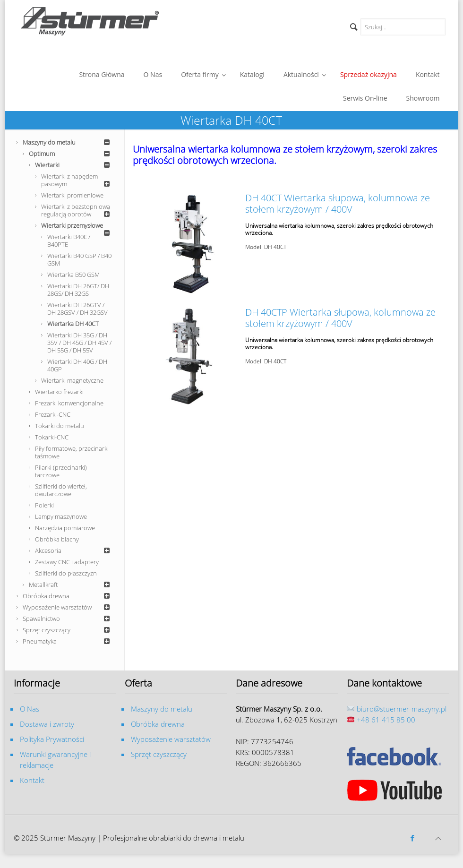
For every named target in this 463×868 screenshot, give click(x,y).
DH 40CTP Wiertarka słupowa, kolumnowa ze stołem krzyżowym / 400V (340, 318)
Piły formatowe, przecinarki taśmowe (72, 452)
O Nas (30, 709)
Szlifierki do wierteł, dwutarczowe (61, 490)
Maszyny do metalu (68, 142)
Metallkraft (71, 584)
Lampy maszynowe (61, 516)
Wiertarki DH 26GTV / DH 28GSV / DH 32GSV (77, 309)
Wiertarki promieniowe (72, 195)
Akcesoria (74, 550)
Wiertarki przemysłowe (77, 226)
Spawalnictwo (68, 619)
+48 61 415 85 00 (386, 720)
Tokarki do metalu (60, 426)
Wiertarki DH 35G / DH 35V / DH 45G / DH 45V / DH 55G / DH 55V (79, 343)
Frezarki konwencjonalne (69, 403)
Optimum (71, 154)
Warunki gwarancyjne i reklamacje (55, 760)
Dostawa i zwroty (47, 724)
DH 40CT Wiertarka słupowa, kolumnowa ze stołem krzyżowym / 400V (338, 203)
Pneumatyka (68, 641)
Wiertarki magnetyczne (72, 380)
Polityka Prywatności (52, 739)
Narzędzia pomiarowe (65, 528)
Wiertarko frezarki (59, 392)
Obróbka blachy (57, 539)
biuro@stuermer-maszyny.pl (402, 709)
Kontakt (32, 780)
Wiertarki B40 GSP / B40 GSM (79, 259)
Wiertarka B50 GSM (73, 275)
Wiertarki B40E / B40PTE (69, 241)
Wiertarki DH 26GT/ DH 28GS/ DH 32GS (78, 290)
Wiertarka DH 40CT (73, 324)
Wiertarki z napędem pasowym (77, 180)
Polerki (44, 505)
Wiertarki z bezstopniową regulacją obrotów (77, 210)
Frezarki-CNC (53, 414)
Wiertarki (74, 165)
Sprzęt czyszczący (68, 630)
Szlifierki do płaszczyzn (66, 573)
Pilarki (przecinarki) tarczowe (61, 471)
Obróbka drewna (68, 596)
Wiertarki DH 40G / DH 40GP (77, 365)
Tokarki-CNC (52, 437)
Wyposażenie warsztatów (68, 607)
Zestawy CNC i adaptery (67, 562)
